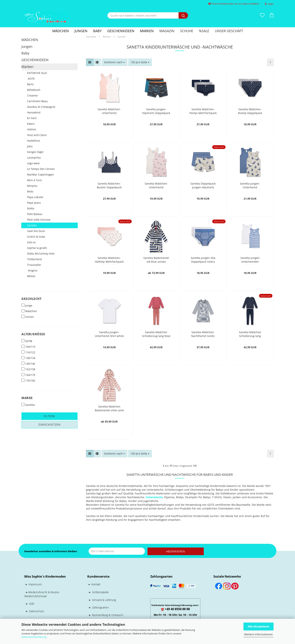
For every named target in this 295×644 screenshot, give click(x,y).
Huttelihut (33, 141)
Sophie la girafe (37, 248)
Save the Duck (36, 231)
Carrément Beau (37, 101)
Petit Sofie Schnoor (39, 220)
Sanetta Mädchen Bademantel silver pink (109, 408)
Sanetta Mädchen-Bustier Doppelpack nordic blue (109, 186)
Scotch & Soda (36, 237)
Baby (97, 31)
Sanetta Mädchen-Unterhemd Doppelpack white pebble (109, 112)
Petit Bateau (35, 214)
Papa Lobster (35, 197)
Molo (30, 191)
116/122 (28, 352)
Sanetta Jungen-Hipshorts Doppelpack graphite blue (156, 112)
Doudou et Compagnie (41, 107)
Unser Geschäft (229, 31)
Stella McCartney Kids (41, 254)
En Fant (32, 118)
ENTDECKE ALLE (37, 73)
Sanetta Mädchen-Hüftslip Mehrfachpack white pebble (109, 260)
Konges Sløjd (35, 152)
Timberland (34, 259)
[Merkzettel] (262, 15)
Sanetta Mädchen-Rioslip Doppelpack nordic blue (250, 112)
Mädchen (29, 311)
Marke (27, 398)
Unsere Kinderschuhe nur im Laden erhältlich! (234, 4)
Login (269, 4)
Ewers (31, 124)
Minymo (32, 186)
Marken (147, 31)
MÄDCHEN (61, 31)
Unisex (28, 317)
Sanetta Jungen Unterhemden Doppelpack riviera (250, 260)
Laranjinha (34, 158)
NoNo (31, 208)
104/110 (28, 347)
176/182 (28, 381)
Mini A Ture (34, 180)
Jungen (81, 31)
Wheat (31, 276)
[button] (272, 15)
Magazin (167, 31)
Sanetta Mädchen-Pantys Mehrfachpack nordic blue (203, 112)
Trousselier (34, 265)
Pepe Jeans (34, 203)
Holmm (32, 129)
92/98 (27, 341)
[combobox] (114, 62)
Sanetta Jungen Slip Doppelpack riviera (203, 260)
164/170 (28, 375)
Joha (30, 146)
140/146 (28, 364)
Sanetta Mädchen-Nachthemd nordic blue (203, 335)
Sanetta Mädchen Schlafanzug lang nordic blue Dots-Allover (250, 335)
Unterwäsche (154, 497)
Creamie (32, 95)
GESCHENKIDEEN (121, 31)
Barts (30, 84)
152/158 (28, 369)
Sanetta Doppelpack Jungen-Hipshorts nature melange (203, 186)
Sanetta (32, 225)
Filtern (49, 416)
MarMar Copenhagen (41, 174)
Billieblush (34, 90)
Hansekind (34, 112)
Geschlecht (31, 299)
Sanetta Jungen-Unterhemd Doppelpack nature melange (250, 186)
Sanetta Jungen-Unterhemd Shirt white (109, 334)
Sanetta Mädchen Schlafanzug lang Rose (156, 334)
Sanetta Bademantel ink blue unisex (156, 260)
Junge (27, 305)
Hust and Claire (37, 135)
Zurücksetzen (49, 425)
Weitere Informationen (259, 634)
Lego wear (33, 163)
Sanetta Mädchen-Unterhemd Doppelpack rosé (156, 186)
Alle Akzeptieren (259, 626)
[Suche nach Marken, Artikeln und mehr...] (183, 15)
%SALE (204, 31)
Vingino (32, 270)
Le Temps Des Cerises (41, 169)
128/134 (28, 358)
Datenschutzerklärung (34, 637)
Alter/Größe (33, 334)
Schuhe (187, 31)
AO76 (31, 79)
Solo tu (31, 242)
